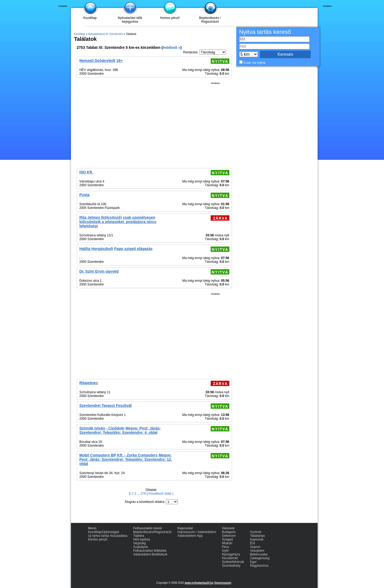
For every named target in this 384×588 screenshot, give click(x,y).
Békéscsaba (259, 554)
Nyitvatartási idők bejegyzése (130, 20)
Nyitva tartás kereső (265, 32)
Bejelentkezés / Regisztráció (210, 20)
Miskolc (227, 543)
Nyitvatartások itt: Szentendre (105, 34)
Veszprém (257, 551)
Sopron (255, 547)
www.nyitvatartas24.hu (199, 583)
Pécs (225, 547)
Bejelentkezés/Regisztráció (152, 532)
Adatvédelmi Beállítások (150, 554)
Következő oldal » (161, 494)
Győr (225, 551)
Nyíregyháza (231, 554)
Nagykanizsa (259, 566)
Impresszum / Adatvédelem (197, 532)
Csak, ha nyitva (254, 63)
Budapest (229, 532)
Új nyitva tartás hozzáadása (108, 536)
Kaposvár (257, 539)
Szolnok (256, 532)
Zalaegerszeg (260, 558)
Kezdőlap (90, 18)
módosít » (171, 47)
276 (144, 494)
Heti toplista (141, 539)
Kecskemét (230, 558)
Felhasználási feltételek (150, 551)
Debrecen (229, 536)
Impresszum (223, 583)
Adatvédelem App (190, 536)
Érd (253, 543)
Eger (253, 562)
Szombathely (231, 566)
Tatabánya (257, 536)
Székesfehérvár (233, 562)
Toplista (139, 536)
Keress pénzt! (170, 18)
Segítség (139, 543)
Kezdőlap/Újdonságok (104, 532)
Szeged (227, 539)
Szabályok (140, 547)
